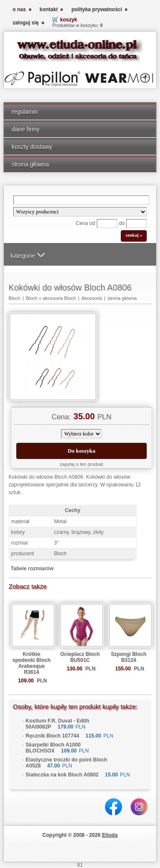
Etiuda (110, 835)
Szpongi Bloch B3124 (129, 657)
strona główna (30, 164)
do (122, 223)
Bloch (15, 298)
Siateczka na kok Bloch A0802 (62, 775)
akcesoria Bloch (59, 298)
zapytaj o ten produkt (81, 464)
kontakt (49, 9)
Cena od (86, 223)
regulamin (25, 112)
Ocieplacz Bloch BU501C (80, 657)
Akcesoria (92, 298)
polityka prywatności (97, 9)
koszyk (69, 20)
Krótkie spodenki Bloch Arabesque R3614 (31, 663)
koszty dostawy (32, 147)
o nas (19, 9)
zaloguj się (25, 23)
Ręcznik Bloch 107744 (52, 736)
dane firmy (26, 129)
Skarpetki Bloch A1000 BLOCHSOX (53, 748)
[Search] (81, 200)
